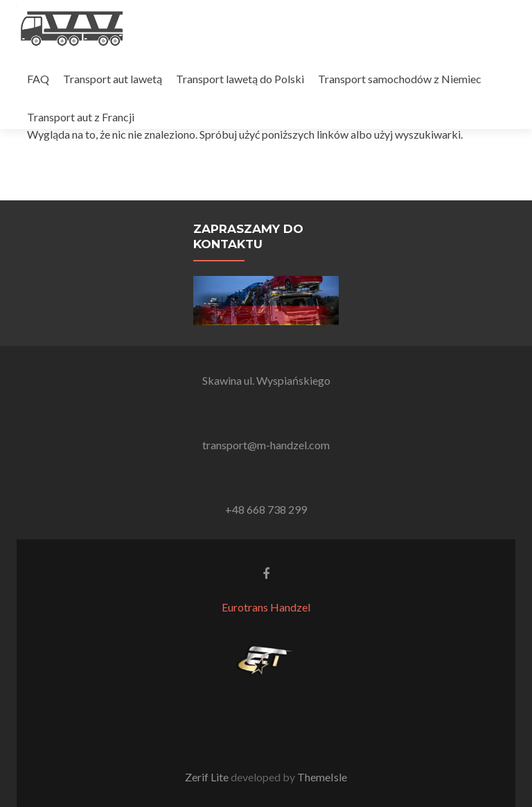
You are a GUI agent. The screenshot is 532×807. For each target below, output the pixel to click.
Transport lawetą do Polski (240, 79)
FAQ (38, 79)
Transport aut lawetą (113, 79)
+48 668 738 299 (266, 509)
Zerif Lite (208, 777)
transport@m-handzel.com (266, 445)
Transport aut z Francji (81, 117)
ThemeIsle (322, 777)
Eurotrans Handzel (266, 607)
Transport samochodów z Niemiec (400, 79)
